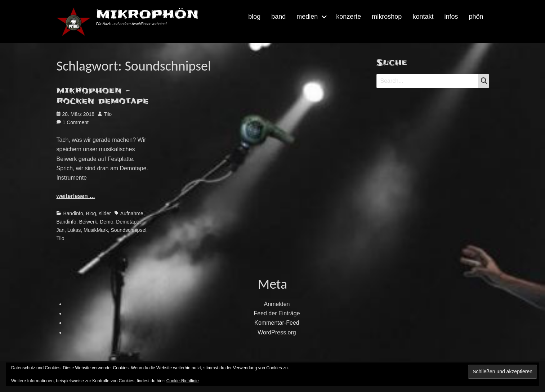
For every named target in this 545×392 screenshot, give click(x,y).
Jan (61, 230)
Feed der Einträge (277, 313)
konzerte (349, 17)
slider (105, 213)
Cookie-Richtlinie (183, 381)
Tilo (108, 114)
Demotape (128, 222)
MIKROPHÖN (148, 14)
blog (254, 17)
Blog (91, 213)
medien (307, 17)
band (278, 17)
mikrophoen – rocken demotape (103, 96)
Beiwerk (88, 222)
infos (451, 17)
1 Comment (76, 122)
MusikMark (96, 230)
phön (476, 17)
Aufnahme (132, 213)
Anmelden (277, 304)
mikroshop (387, 17)
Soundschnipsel (128, 230)
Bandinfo (73, 213)
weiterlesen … (76, 196)
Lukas (74, 230)
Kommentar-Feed (277, 323)
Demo (106, 222)
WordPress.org (277, 332)
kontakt (423, 17)
